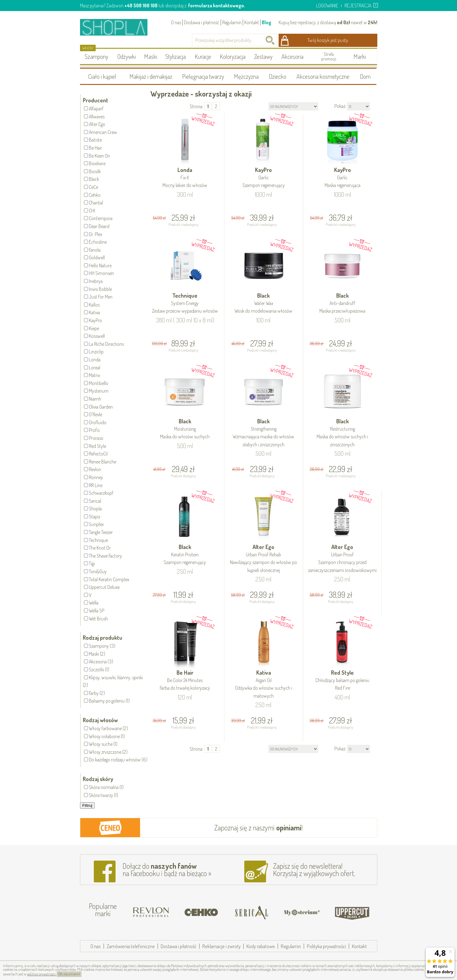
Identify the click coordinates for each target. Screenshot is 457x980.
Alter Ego (264, 559)
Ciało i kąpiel (102, 76)
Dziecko (278, 76)
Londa (185, 178)
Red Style (343, 681)
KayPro (264, 178)
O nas (176, 22)
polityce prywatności (42, 974)
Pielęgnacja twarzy (203, 76)
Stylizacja (175, 56)
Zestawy (263, 56)
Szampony (96, 56)
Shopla (118, 27)
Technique (185, 304)
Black (264, 304)
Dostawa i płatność (202, 22)
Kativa (264, 684)
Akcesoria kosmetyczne (323, 76)
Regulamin (232, 22)
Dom (365, 76)
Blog (267, 22)
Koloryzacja (233, 56)
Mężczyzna (246, 76)
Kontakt (252, 22)
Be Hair (185, 681)
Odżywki (127, 56)
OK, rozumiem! (69, 974)
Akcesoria (292, 56)
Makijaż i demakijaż (151, 76)
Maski (151, 56)
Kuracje (203, 56)
